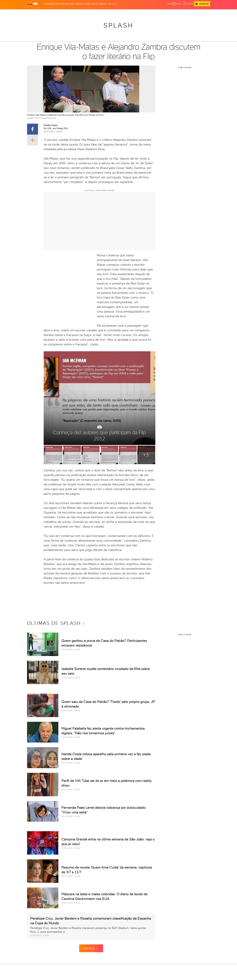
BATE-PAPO (64, 4)
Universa (131, 13)
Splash (121, 13)
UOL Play (112, 4)
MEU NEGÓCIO (77, 4)
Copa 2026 (111, 13)
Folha (91, 13)
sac (169, 4)
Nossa (173, 13)
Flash (43, 13)
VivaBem (142, 13)
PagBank (103, 4)
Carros (71, 13)
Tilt (149, 13)
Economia (82, 13)
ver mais (91, 948)
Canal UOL (163, 13)
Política (62, 13)
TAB (179, 13)
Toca (191, 13)
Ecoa (154, 13)
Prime (185, 13)
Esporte (100, 13)
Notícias (51, 13)
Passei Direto (91, 4)
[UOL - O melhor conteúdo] (33, 4)
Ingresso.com (52, 4)
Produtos (33, 13)
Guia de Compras (205, 13)
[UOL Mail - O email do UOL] (177, 4)
